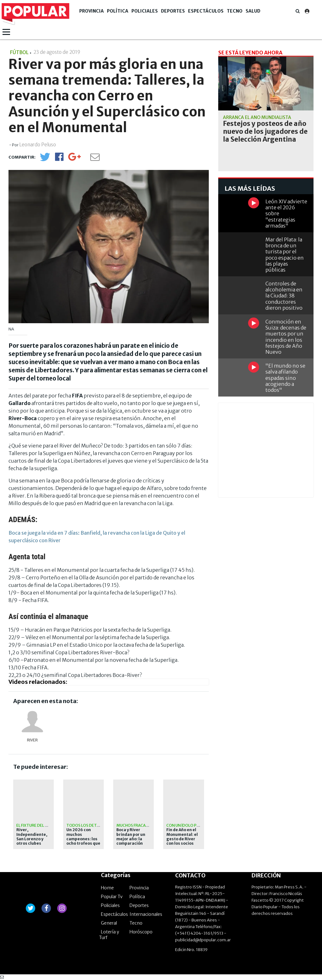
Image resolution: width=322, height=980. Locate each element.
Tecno (235, 11)
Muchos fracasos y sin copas (146, 825)
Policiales (145, 11)
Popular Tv (112, 897)
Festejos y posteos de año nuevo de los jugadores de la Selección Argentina (265, 132)
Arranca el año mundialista (257, 117)
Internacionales (146, 914)
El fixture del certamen (41, 825)
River (32, 740)
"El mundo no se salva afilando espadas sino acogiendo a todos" (285, 378)
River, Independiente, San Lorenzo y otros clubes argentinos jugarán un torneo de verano (33, 843)
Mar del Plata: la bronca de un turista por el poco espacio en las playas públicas (285, 255)
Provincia (92, 11)
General (109, 923)
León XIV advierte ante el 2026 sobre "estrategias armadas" (286, 214)
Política (118, 11)
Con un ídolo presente (190, 825)
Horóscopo (141, 932)
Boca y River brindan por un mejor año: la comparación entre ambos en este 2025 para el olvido (132, 843)
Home (107, 888)
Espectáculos (206, 11)
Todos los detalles (87, 825)
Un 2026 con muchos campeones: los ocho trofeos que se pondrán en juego (83, 841)
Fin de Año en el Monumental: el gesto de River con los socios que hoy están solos (182, 841)
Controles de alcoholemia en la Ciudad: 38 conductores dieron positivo (284, 296)
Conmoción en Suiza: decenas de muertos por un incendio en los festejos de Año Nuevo (286, 337)
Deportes (173, 11)
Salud (253, 11)
